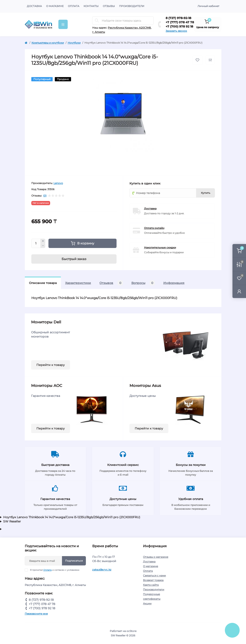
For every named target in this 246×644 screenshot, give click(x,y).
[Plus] (43, 241)
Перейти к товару (51, 365)
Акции (147, 603)
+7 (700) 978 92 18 (179, 26)
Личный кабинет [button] (208, 6)
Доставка (34, 6)
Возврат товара (153, 580)
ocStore (131, 631)
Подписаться (74, 561)
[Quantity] (36, 243)
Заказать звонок (176, 31)
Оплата (74, 6)
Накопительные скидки (160, 247)
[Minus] (43, 246)
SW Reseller (12, 521)
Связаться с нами (154, 575)
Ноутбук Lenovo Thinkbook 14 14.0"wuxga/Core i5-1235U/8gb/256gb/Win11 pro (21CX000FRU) (72, 517)
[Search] (97, 21)
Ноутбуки (74, 43)
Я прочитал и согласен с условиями (55, 570)
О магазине (55, 6)
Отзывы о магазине (156, 557)
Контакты (91, 6)
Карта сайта (151, 585)
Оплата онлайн (154, 228)
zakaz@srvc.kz (102, 570)
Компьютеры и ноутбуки (48, 43)
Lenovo (58, 183)
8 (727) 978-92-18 (178, 18)
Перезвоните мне (36, 614)
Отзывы (109, 6)
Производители (132, 6)
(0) (45, 196)
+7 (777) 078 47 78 (180, 22)
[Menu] (63, 24)
